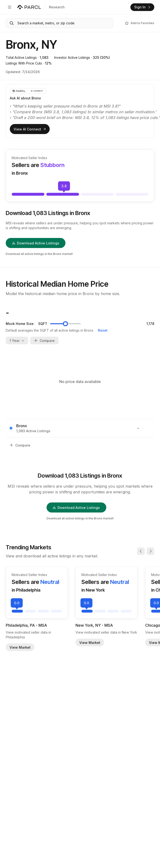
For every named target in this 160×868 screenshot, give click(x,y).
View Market (20, 647)
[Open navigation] (10, 7)
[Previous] (141, 551)
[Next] (150, 551)
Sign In (142, 7)
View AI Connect (30, 129)
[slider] (65, 324)
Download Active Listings (36, 243)
